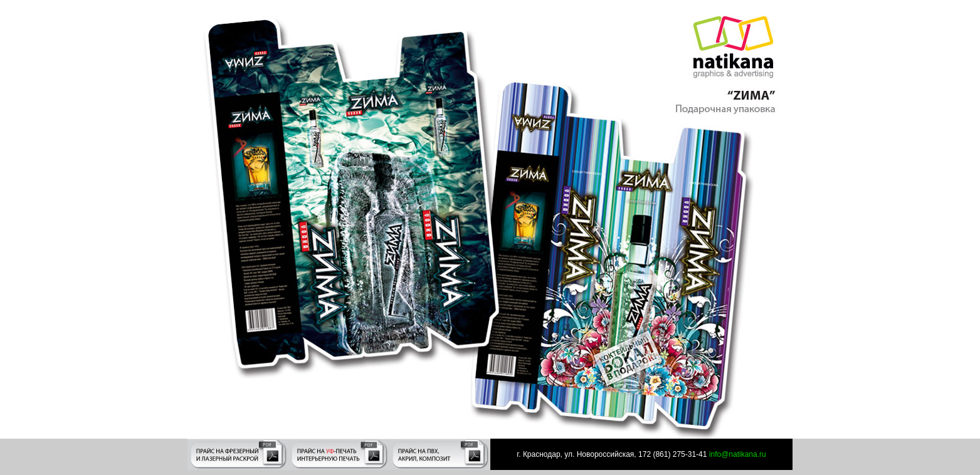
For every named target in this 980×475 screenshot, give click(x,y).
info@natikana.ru (736, 454)
